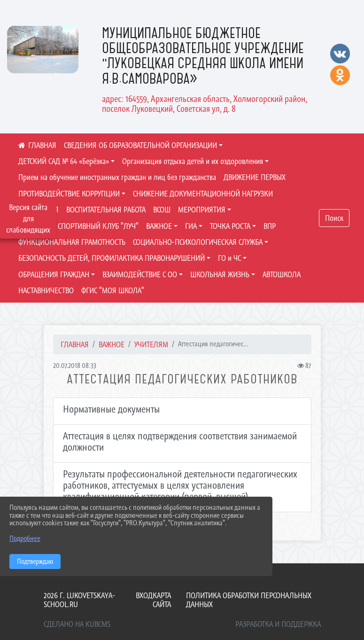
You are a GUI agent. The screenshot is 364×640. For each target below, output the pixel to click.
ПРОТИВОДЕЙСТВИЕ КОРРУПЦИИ (69, 194)
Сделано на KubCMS (77, 624)
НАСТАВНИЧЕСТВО (46, 290)
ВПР (270, 226)
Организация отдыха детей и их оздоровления (193, 161)
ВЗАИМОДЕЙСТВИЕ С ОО (140, 274)
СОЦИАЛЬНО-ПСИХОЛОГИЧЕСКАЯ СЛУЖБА (198, 242)
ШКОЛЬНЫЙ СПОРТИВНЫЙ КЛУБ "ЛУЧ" (78, 226)
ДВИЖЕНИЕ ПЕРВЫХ (255, 177)
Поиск (334, 218)
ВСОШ (162, 210)
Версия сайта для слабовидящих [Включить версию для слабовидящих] (28, 219)
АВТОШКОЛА (282, 274)
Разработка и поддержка (278, 624)
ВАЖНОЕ (159, 226)
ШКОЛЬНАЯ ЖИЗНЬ (220, 274)
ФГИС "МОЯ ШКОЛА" (113, 290)
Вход (144, 595)
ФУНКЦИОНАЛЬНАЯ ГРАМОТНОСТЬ (72, 242)
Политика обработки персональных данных (249, 600)
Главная (75, 344)
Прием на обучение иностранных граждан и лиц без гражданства (117, 177)
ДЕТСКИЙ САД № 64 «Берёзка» (64, 161)
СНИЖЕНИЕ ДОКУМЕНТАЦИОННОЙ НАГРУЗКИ (203, 194)
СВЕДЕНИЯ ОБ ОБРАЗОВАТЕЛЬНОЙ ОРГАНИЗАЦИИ (140, 145)
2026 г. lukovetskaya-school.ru (79, 600)
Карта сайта (162, 600)
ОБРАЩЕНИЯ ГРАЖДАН (54, 274)
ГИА (191, 226)
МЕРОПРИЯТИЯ (202, 210)
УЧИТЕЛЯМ (151, 344)
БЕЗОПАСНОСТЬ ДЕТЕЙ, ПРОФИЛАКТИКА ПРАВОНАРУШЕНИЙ (112, 258)
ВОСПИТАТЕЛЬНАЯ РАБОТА (106, 210)
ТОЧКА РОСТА (230, 226)
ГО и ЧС (229, 258)
